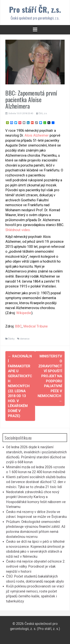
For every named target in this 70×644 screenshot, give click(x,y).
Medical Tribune (36, 326)
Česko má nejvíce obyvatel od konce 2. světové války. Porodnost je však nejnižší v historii (36, 566)
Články (11, 339)
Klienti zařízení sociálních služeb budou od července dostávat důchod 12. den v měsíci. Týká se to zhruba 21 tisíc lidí (36, 482)
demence (25, 339)
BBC (18, 326)
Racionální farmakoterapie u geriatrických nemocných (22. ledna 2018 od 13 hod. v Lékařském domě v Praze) (20, 386)
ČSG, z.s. (43, 113)
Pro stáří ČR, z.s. (35, 9)
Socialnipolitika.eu (18, 438)
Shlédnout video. (18, 230)
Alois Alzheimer (37, 135)
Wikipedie (24, 313)
